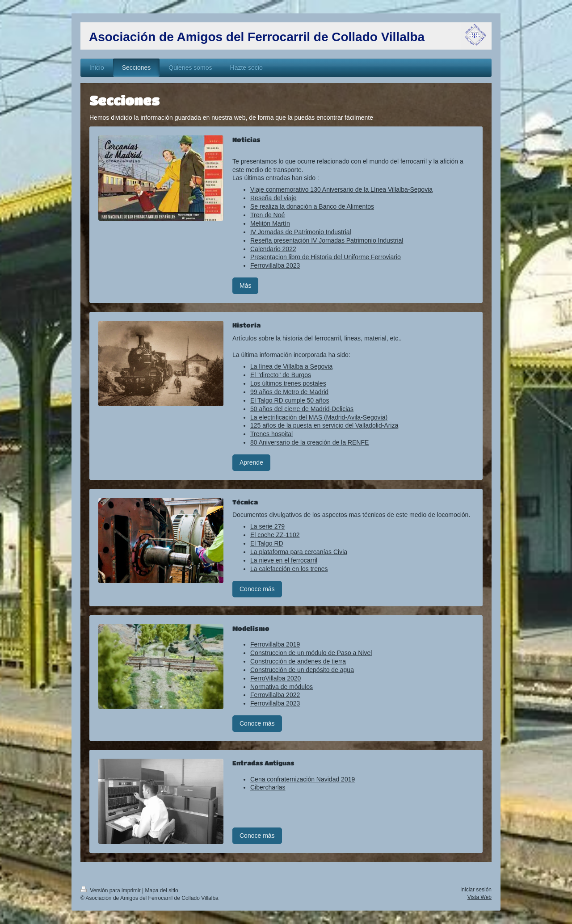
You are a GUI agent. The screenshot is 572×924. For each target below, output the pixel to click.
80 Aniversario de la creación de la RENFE (309, 442)
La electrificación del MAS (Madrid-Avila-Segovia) (319, 417)
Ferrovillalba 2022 (275, 695)
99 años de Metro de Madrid (289, 392)
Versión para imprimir (111, 890)
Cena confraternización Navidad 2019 (303, 779)
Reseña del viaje (273, 198)
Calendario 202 (271, 249)
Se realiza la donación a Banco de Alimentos (312, 206)
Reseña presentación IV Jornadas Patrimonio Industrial (327, 240)
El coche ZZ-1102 (275, 535)
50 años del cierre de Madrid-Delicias (302, 409)
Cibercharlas (268, 787)
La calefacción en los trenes (289, 569)
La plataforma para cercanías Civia (299, 552)
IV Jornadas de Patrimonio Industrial (301, 232)
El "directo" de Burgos (281, 375)
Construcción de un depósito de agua (302, 670)
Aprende (251, 462)
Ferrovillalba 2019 (275, 644)
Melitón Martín (270, 223)
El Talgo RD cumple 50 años (290, 400)
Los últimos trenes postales (288, 383)
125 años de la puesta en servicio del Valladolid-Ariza (324, 425)
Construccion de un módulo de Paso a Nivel (311, 653)
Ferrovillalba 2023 (275, 265)
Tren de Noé (267, 215)
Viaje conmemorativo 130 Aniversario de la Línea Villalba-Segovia (341, 189)
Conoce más (257, 589)
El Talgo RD (267, 543)
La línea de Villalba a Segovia (291, 366)
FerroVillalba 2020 (275, 678)
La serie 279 (267, 526)
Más (245, 286)
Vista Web (479, 897)
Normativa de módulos (282, 687)
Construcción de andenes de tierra (298, 661)
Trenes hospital (271, 434)
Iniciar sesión (476, 890)
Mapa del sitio (162, 890)
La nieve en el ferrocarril (284, 560)
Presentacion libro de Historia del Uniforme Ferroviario (326, 257)
